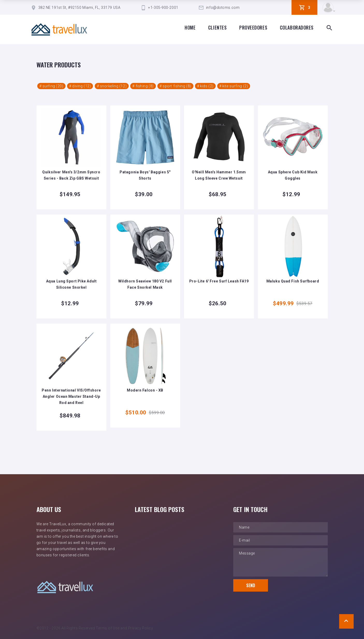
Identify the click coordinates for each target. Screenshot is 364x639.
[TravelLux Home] (59, 29)
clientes (217, 27)
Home (190, 27)
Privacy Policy (141, 628)
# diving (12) (80, 86)
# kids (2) (205, 86)
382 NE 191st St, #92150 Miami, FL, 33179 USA (79, 8)
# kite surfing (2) (234, 86)
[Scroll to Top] (346, 621)
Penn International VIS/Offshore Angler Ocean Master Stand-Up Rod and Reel (71, 396)
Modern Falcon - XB (145, 390)
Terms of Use (108, 628)
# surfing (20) (51, 86)
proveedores (253, 27)
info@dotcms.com (223, 8)
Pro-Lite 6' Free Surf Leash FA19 (219, 281)
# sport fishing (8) (175, 86)
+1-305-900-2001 (163, 8)
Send (251, 585)
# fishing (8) (143, 86)
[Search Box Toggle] (329, 28)
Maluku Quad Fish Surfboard (293, 281)
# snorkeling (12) (112, 86)
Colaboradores (297, 27)
